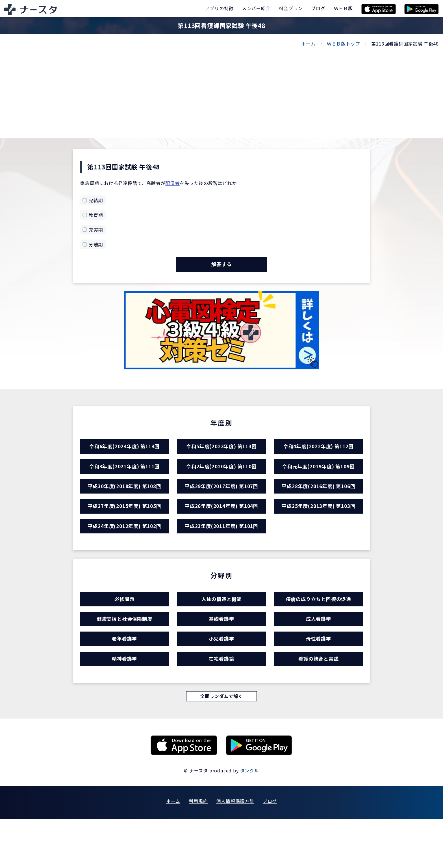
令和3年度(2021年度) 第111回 (125, 478)
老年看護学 (124, 679)
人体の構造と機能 (221, 630)
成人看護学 (319, 654)
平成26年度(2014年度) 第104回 (221, 527)
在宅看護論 (221, 704)
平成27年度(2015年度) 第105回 (125, 527)
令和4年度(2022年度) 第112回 (318, 454)
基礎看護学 (221, 654)
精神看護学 (124, 704)
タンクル (250, 819)
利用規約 (198, 850)
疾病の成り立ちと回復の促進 (319, 630)
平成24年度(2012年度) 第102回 (125, 552)
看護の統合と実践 (318, 704)
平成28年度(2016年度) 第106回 (318, 503)
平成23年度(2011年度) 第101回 (221, 552)
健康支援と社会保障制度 (125, 654)
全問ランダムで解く (221, 744)
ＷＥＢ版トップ (344, 44)
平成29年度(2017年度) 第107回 (221, 503)
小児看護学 (221, 679)
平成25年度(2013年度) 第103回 (318, 527)
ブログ (270, 850)
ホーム (308, 44)
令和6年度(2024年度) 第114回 (125, 454)
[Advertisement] (221, 90)
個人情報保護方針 (235, 850)
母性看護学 (319, 679)
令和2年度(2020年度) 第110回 (221, 478)
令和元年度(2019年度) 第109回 (318, 478)
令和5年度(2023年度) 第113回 (221, 454)
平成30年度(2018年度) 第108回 (125, 503)
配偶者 (172, 183)
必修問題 (124, 630)
